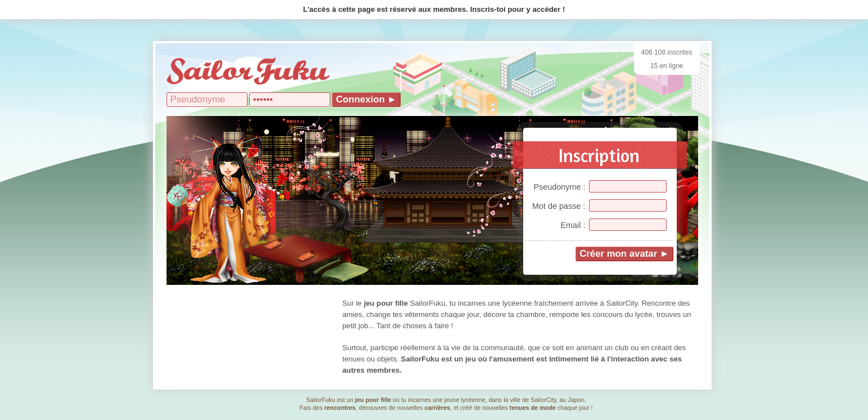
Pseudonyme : (560, 187)
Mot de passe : (559, 206)
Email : (573, 225)
